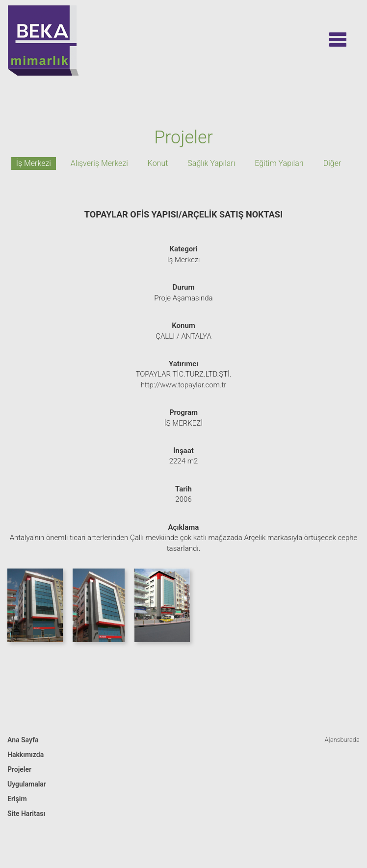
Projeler (19, 769)
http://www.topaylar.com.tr (184, 385)
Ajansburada (342, 740)
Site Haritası (26, 814)
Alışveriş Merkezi (99, 163)
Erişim (17, 799)
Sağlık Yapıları (211, 163)
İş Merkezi (34, 163)
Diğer (332, 163)
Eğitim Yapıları (279, 163)
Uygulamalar (27, 784)
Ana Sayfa (23, 740)
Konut (158, 163)
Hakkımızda (26, 755)
